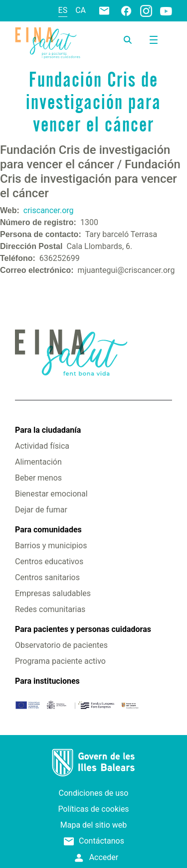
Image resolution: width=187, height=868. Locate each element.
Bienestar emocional (51, 494)
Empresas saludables (53, 593)
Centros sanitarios (47, 577)
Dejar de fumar (41, 510)
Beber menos (38, 478)
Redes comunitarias (50, 609)
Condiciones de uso (94, 793)
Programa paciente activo (60, 661)
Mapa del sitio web (94, 825)
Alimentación (38, 462)
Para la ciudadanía (48, 430)
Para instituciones (47, 681)
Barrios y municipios (51, 546)
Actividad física (42, 446)
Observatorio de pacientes (61, 645)
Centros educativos (49, 561)
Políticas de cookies (93, 809)
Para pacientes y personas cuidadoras (83, 629)
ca (81, 10)
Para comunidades (48, 530)
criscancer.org (49, 210)
